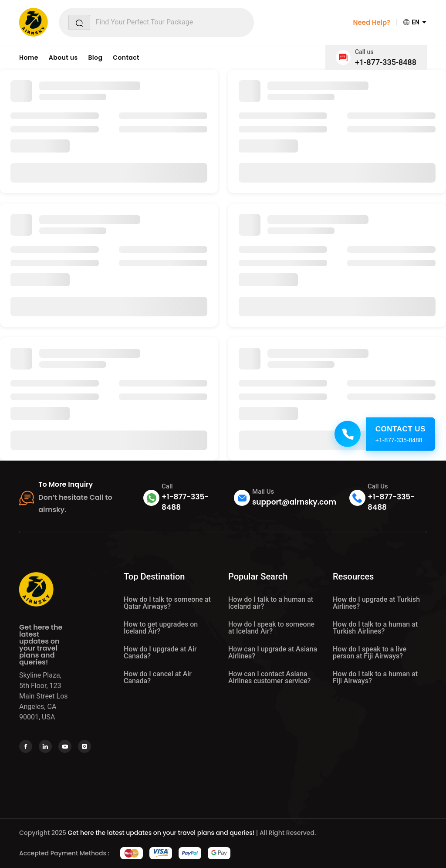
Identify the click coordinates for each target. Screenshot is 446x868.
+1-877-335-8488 (386, 62)
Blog (95, 58)
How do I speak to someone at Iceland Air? (271, 628)
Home (29, 58)
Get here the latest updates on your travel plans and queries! (161, 833)
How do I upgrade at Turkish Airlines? (376, 603)
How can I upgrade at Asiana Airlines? (273, 653)
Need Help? (372, 22)
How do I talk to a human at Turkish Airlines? (375, 628)
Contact (126, 58)
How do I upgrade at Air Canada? (160, 653)
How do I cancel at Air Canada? (158, 677)
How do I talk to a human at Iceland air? (271, 603)
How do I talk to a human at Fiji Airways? (375, 677)
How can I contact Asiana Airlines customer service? (269, 677)
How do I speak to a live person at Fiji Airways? (370, 653)
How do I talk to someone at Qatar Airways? (167, 603)
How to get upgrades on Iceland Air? (161, 628)
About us (63, 58)
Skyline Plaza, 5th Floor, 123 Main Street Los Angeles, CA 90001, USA (44, 696)
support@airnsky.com (294, 502)
